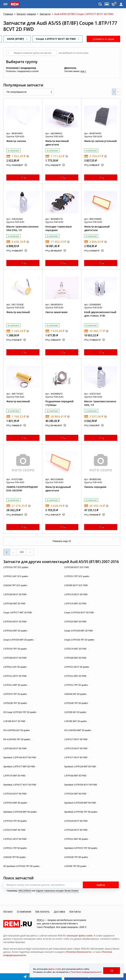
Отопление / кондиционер (21, 68)
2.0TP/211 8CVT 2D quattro (77, 667)
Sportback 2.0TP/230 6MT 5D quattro (20, 812)
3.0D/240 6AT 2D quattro (76, 694)
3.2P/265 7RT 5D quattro (76, 866)
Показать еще (62, 541)
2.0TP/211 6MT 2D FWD (76, 676)
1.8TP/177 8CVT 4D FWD (76, 739)
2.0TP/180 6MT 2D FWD (76, 658)
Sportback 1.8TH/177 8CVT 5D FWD (20, 785)
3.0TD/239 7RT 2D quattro (15, 703)
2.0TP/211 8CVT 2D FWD (15, 676)
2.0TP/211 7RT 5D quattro (15, 848)
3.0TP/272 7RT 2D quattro (15, 694)
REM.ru (40, 920)
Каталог (8, 912)
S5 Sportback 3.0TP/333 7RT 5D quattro (22, 866)
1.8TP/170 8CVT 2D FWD (76, 595)
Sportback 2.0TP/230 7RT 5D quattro (81, 812)
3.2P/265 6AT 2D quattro (76, 712)
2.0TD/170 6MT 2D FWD (76, 649)
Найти (101, 885)
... (14, 552)
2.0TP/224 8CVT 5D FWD (15, 794)
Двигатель (70, 68)
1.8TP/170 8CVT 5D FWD (76, 749)
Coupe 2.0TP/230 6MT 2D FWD (79, 631)
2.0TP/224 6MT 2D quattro (15, 631)
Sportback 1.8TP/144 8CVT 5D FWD (20, 758)
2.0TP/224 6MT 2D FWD (76, 622)
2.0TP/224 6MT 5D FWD (76, 794)
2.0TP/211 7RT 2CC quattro (77, 576)
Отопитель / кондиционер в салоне (22, 71)
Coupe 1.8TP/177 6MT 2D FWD (18, 613)
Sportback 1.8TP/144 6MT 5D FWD (80, 767)
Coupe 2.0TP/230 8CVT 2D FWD (79, 613)
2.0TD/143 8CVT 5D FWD (76, 821)
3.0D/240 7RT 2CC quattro (16, 585)
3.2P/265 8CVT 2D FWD (15, 721)
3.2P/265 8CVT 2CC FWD (76, 585)
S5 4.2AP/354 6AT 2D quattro (17, 730)
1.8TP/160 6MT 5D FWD (76, 776)
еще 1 (83, 71)
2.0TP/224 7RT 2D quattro (15, 649)
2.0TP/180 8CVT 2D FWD (15, 658)
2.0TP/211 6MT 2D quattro (15, 685)
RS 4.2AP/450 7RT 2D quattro (17, 739)
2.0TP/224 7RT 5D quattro (15, 821)
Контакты (75, 912)
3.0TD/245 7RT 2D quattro (76, 703)
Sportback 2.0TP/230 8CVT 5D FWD (81, 785)
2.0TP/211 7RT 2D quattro (76, 685)
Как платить (43, 912)
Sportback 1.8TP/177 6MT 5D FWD (19, 767)
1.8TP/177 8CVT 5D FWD (76, 758)
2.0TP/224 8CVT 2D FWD (15, 622)
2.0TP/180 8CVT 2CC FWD (77, 567)
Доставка (59, 912)
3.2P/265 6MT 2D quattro (76, 721)
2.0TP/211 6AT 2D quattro (15, 667)
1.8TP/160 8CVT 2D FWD (15, 595)
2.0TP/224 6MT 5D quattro (15, 803)
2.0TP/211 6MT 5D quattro (76, 839)
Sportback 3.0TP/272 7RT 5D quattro (81, 848)
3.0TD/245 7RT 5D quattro (76, 857)
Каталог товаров (26, 14)
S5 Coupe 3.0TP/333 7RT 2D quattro (20, 712)
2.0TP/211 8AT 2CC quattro (16, 576)
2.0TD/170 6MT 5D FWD (15, 830)
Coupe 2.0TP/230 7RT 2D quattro (79, 640)
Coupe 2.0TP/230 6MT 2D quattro (19, 640)
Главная (8, 14)
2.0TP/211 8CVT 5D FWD (15, 839)
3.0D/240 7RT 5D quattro (15, 857)
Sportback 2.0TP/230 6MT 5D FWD (80, 803)
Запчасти (45, 14)
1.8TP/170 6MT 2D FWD (76, 604)
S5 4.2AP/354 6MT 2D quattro (78, 730)
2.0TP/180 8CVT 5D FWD (76, 830)
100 (22, 552)
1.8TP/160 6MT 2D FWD (15, 604)
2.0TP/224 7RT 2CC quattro (16, 567)
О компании (24, 912)
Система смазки (72, 71)
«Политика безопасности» (79, 952)
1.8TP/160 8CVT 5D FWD (15, 749)
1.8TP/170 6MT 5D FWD (15, 776)
